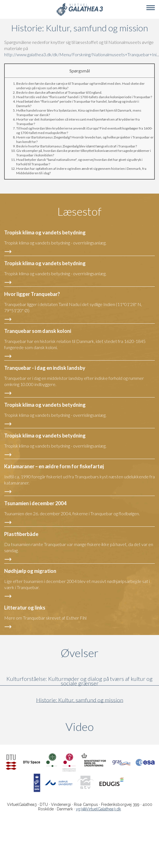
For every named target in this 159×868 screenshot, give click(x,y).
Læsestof (79, 211)
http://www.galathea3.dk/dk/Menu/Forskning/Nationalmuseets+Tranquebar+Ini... (82, 54)
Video (107, 727)
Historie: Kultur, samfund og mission (80, 700)
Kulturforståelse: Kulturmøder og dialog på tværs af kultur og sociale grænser (79, 681)
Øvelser (80, 653)
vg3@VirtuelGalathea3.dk (98, 809)
